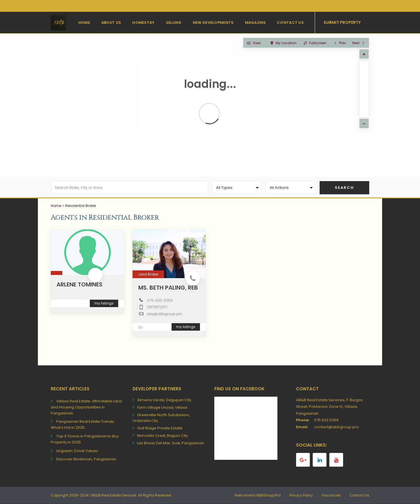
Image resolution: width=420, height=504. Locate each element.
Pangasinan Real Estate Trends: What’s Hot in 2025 (83, 424)
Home (84, 23)
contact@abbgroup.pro (337, 427)
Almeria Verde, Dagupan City (164, 400)
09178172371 (157, 307)
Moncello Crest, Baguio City (163, 436)
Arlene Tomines (79, 284)
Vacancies (331, 495)
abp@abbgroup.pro (164, 314)
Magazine (255, 23)
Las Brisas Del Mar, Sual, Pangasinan (171, 443)
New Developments (213, 23)
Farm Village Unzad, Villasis (162, 407)
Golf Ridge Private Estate (160, 428)
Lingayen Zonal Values (77, 451)
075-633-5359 (160, 300)
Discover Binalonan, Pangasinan (86, 459)
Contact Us (290, 23)
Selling (174, 23)
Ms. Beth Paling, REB (168, 288)
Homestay (143, 23)
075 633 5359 (326, 420)
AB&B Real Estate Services (114, 495)
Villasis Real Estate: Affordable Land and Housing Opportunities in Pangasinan (86, 407)
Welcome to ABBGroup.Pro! (258, 495)
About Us (111, 23)
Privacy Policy (301, 495)
